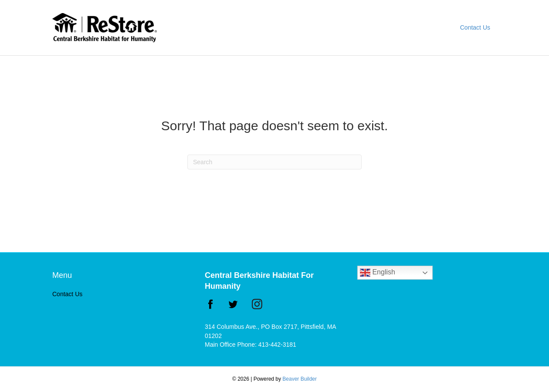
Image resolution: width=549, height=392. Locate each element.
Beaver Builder (300, 379)
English (378, 273)
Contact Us (475, 27)
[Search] (274, 162)
